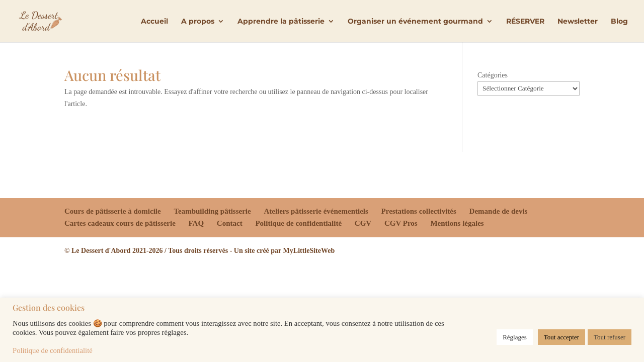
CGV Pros (401, 223)
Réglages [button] (515, 337)
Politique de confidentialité (298, 223)
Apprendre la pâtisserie (281, 22)
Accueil (154, 22)
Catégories (493, 75)
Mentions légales (457, 223)
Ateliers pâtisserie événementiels (316, 211)
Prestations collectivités (419, 211)
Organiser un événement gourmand (415, 22)
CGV (363, 223)
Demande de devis (499, 211)
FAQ (196, 223)
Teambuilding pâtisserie (212, 211)
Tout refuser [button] (610, 337)
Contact (230, 223)
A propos (198, 22)
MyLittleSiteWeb (309, 251)
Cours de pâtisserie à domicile (113, 211)
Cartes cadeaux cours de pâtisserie (120, 223)
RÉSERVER (525, 22)
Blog (619, 22)
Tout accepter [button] (561, 337)
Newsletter (578, 22)
